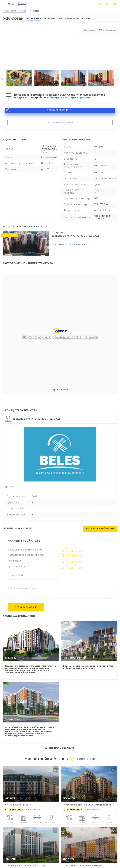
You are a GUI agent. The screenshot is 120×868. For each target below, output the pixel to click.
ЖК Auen (69, 798)
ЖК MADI (10, 859)
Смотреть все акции (60, 748)
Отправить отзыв (26, 607)
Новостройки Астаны (14, 11)
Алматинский (49, 157)
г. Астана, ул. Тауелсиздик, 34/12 (49, 149)
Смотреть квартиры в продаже (70, 98)
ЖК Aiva (10, 798)
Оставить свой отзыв (100, 529)
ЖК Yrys (69, 859)
